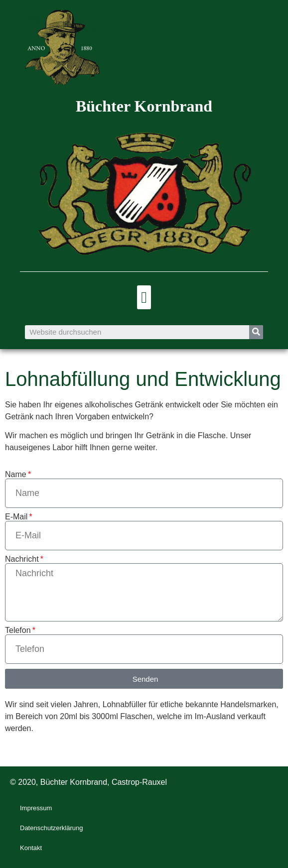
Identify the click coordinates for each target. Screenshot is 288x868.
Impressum (36, 808)
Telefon (18, 630)
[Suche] (256, 332)
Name (16, 475)
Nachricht (22, 559)
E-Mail (16, 517)
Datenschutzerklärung (51, 828)
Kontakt (31, 848)
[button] (144, 297)
